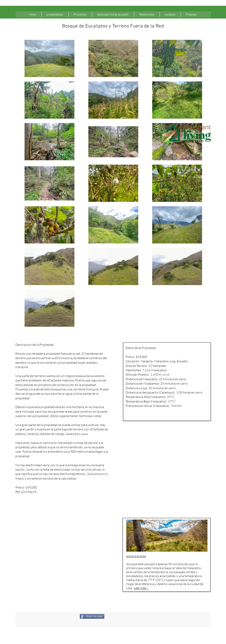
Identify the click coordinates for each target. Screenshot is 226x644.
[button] (55, 14)
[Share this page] (92, 616)
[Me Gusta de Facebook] (125, 616)
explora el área (136, 556)
